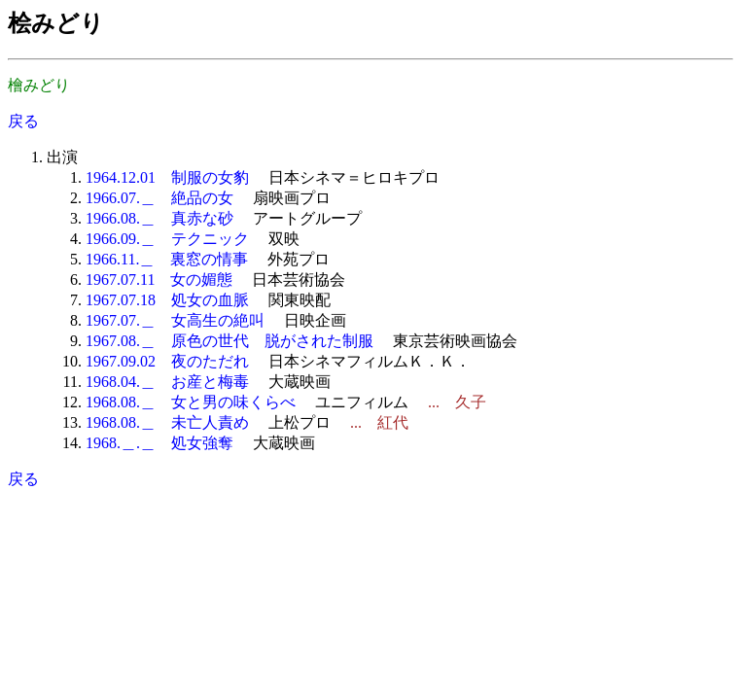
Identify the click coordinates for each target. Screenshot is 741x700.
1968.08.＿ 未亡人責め (167, 422)
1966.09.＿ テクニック (167, 239)
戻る (23, 121)
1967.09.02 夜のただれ (167, 361)
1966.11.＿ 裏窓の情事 (167, 259)
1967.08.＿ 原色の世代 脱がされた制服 (229, 341)
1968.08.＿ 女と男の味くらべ (191, 402)
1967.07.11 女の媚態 (159, 280)
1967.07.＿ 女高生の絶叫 (175, 320)
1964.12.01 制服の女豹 (167, 177)
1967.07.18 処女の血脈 (167, 300)
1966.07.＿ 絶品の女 (159, 198)
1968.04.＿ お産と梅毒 (167, 382)
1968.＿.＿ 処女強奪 (159, 443)
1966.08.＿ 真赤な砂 (159, 218)
